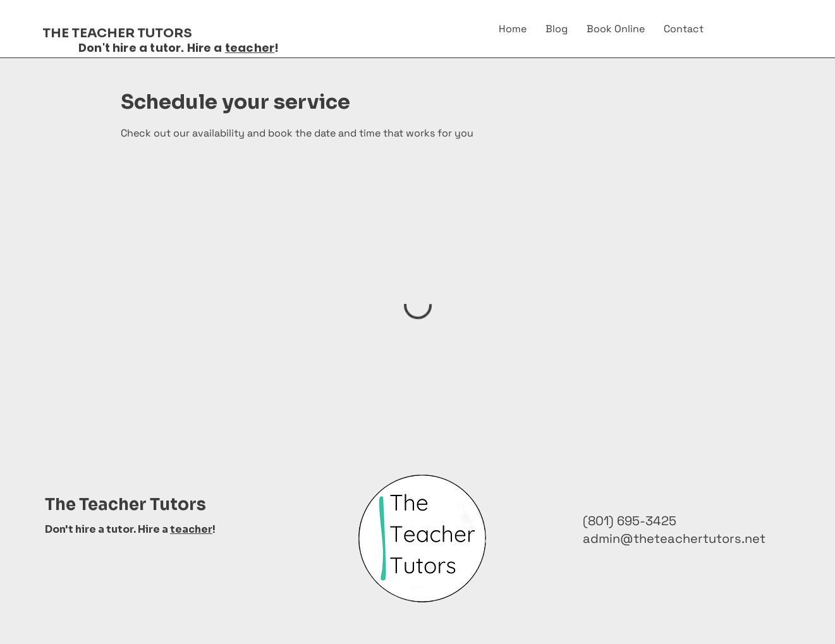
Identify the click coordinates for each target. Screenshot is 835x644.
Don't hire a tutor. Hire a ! (130, 529)
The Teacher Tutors (125, 505)
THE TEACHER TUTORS (117, 33)
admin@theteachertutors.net (674, 538)
